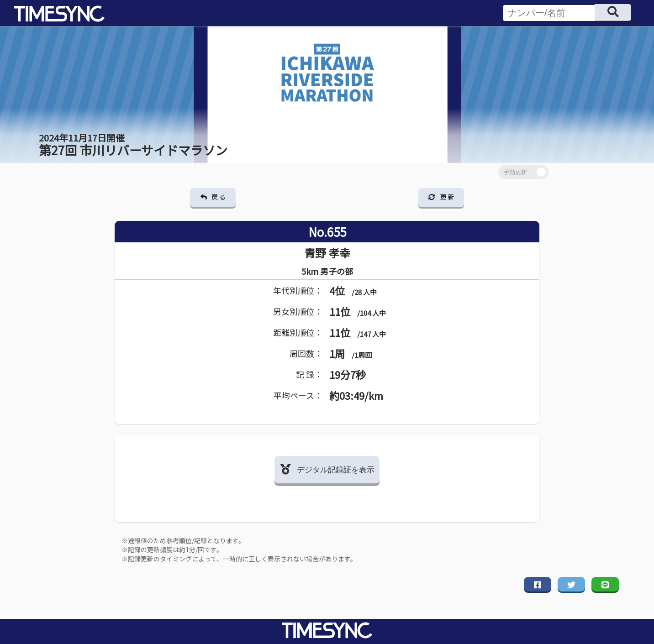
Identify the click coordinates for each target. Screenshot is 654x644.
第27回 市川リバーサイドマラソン (133, 145)
